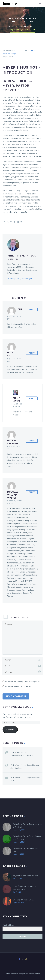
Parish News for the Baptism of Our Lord (25, 779)
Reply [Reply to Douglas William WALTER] (32, 492)
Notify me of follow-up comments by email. (22, 681)
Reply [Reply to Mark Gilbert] (32, 353)
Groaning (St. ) (24, 900)
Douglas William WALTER (13, 495)
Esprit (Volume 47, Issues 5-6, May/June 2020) (25, 888)
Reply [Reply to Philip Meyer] (32, 398)
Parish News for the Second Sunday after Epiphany (25, 766)
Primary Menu (40, 4)
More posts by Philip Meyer (21, 278)
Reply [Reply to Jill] (32, 309)
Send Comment (16, 696)
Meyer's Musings (9, 54)
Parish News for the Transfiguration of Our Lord (22, 754)
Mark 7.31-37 (29, 900)
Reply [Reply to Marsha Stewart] (32, 441)
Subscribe (10, 730)
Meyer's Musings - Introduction (25, 876)
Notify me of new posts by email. (18, 686)
